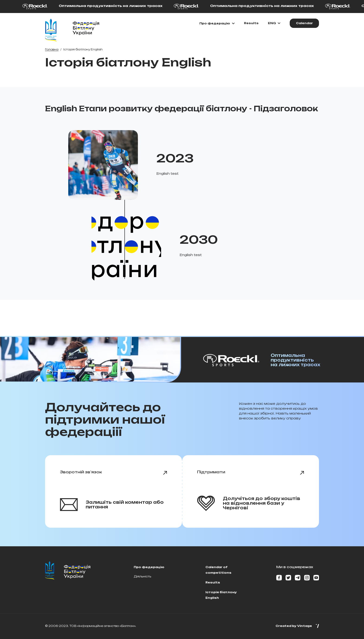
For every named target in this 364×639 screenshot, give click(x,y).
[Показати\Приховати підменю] (217, 23)
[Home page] (51, 30)
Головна (52, 49)
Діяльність (142, 576)
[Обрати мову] (274, 23)
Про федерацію (149, 567)
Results (251, 23)
